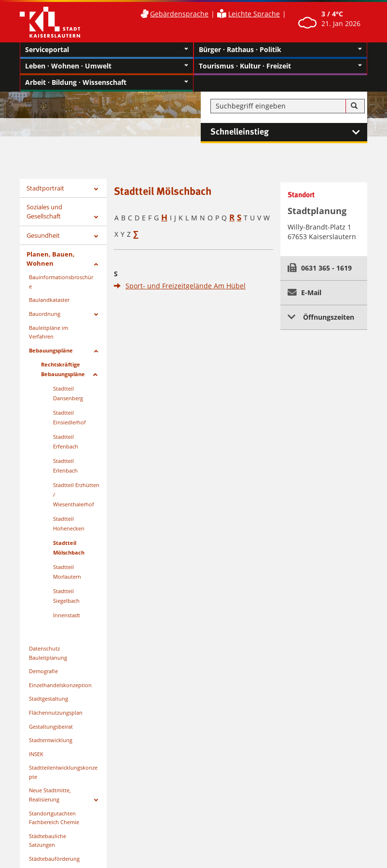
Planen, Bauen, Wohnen (51, 259)
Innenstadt (67, 615)
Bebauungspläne (51, 350)
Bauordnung (45, 314)
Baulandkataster (49, 300)
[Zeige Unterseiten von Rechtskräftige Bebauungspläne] (95, 375)
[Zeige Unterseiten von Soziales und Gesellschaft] (96, 217)
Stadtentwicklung (51, 740)
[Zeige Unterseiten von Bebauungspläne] (96, 351)
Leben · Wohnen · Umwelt (107, 66)
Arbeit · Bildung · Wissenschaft (107, 82)
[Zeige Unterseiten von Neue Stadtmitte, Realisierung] (96, 800)
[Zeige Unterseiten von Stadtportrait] (96, 189)
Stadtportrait (45, 188)
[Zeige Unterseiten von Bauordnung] (96, 315)
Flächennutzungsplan (56, 712)
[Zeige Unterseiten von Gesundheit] (96, 237)
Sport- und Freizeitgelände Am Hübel (186, 286)
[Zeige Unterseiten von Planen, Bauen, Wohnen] (96, 264)
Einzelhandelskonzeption (60, 685)
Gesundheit (43, 235)
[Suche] (354, 106)
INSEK (36, 754)
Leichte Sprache (254, 14)
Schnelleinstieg (289, 132)
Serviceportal (107, 50)
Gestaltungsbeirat (51, 726)
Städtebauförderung (54, 859)
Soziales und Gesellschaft (44, 211)
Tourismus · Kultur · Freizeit (280, 66)
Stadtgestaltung (48, 698)
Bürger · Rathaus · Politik (280, 50)
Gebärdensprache (179, 14)
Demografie (43, 671)
